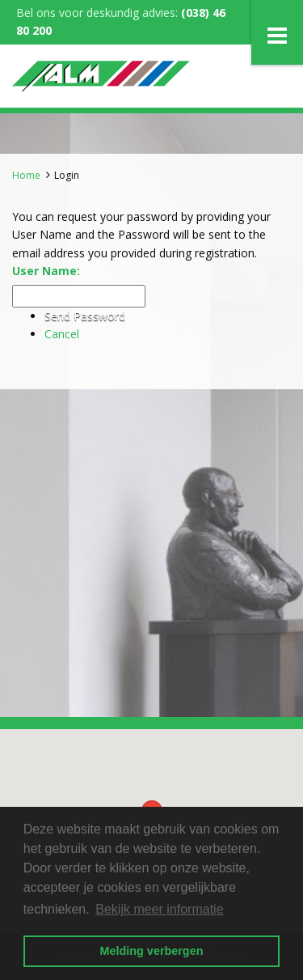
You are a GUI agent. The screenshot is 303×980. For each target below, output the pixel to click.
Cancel (62, 334)
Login (67, 175)
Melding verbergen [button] (152, 951)
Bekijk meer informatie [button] (159, 909)
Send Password (85, 316)
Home (26, 175)
